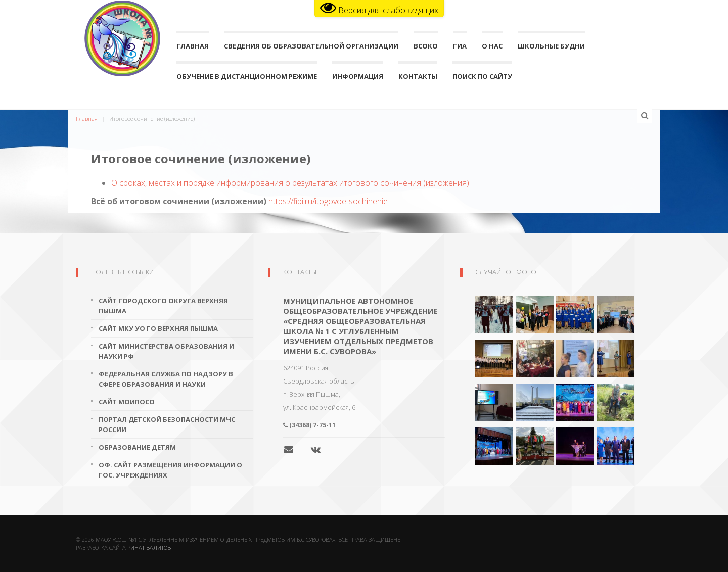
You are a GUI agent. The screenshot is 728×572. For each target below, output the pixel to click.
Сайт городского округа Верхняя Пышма (163, 306)
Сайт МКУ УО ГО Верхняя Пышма (158, 328)
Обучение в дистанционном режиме (247, 79)
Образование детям (137, 447)
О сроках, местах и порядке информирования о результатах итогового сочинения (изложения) (290, 183)
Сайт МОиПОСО (127, 402)
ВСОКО (426, 48)
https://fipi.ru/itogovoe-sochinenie (328, 201)
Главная (193, 48)
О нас (492, 48)
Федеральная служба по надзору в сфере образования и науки (166, 379)
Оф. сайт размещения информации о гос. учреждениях (170, 470)
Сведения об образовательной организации (311, 48)
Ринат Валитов (149, 547)
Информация (358, 79)
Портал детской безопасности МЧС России (167, 424)
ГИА (460, 48)
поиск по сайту (482, 79)
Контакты (418, 79)
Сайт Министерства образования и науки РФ (166, 351)
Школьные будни (551, 48)
